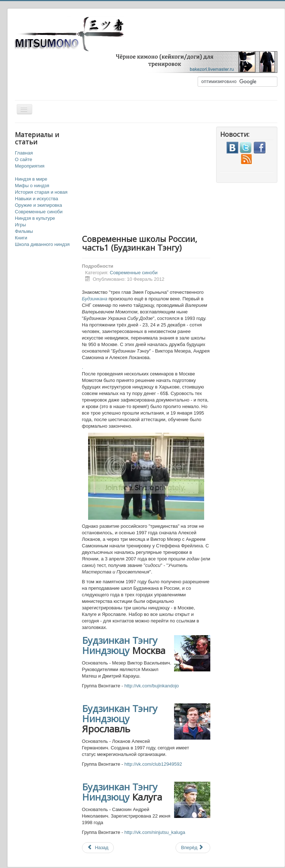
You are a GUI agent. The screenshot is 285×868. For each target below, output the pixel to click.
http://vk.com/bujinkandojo (152, 686)
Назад (98, 848)
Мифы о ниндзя (32, 186)
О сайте (24, 159)
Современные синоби (39, 212)
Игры (20, 225)
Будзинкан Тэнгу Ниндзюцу (120, 645)
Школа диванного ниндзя (42, 244)
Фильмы (24, 231)
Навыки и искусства (36, 199)
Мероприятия (30, 166)
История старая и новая (41, 192)
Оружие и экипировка (38, 205)
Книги (21, 238)
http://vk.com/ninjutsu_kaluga (155, 832)
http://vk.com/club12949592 (153, 764)
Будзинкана (95, 299)
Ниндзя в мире (31, 179)
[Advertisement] (173, 177)
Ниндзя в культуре (35, 218)
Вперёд (192, 848)
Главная (24, 153)
